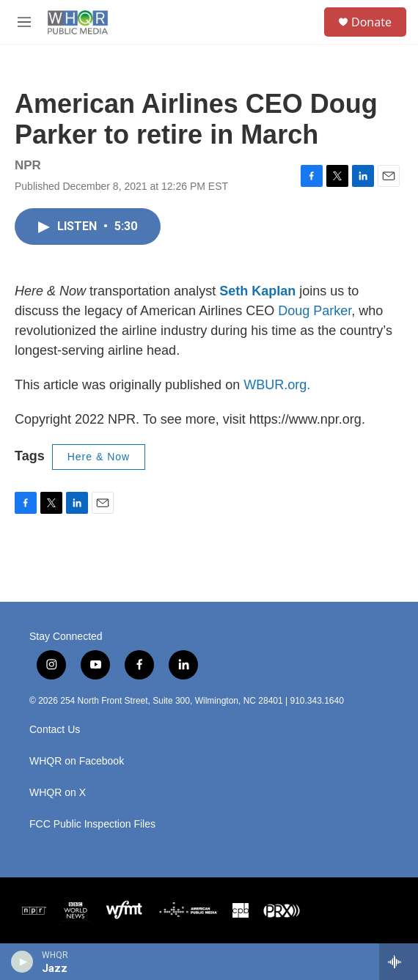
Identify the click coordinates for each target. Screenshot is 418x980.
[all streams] (399, 962)
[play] (22, 962)
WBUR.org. (277, 385)
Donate (371, 22)
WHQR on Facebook (77, 761)
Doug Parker (315, 311)
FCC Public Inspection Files (92, 824)
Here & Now (99, 457)
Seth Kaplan (257, 291)
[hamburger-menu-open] (25, 22)
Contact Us (55, 730)
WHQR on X (58, 793)
